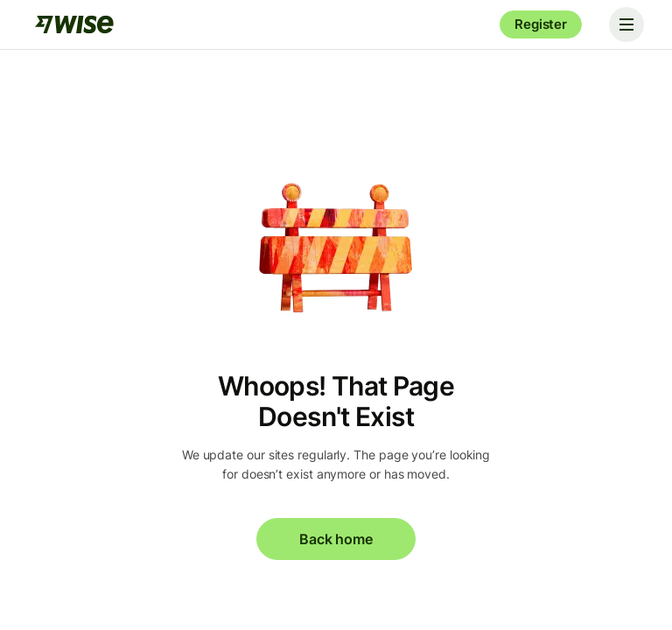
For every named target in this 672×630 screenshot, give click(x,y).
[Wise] (74, 24)
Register (541, 24)
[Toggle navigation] (626, 24)
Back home (336, 539)
